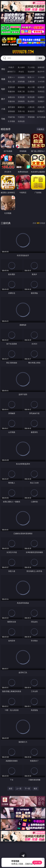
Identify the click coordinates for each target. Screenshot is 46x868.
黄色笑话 (31, 111)
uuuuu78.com (23, 52)
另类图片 (41, 101)
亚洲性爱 (11, 87)
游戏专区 (41, 67)
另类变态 (41, 91)
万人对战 (31, 67)
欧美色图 (31, 97)
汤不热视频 (41, 117)
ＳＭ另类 (41, 81)
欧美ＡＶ (31, 77)
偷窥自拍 (11, 97)
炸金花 (21, 72)
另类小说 (21, 111)
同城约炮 (11, 117)
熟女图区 (31, 101)
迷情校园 (11, 111)
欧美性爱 (41, 87)
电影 (3, 89)
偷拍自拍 (21, 87)
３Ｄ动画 (41, 77)
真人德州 (21, 67)
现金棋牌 (31, 72)
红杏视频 (11, 121)
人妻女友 (31, 107)
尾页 (35, 789)
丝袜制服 (21, 81)
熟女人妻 (11, 81)
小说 (3, 109)
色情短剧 (21, 121)
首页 (11, 789)
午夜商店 (21, 117)
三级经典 (6, 223)
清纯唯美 (21, 101)
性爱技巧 (41, 111)
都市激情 (11, 107)
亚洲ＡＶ (11, 77)
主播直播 (31, 81)
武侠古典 (41, 107)
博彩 (3, 69)
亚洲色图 (21, 97)
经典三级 (21, 91)
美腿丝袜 (11, 101)
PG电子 (11, 67)
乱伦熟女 (31, 91)
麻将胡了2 (11, 72)
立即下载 (37, 862)
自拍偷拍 (21, 77)
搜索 (40, 58)
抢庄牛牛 (41, 72)
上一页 (19, 789)
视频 (3, 79)
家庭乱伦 (21, 107)
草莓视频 (31, 117)
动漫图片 (41, 97)
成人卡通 (31, 87)
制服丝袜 (11, 91)
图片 (3, 99)
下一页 (27, 789)
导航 (3, 119)
